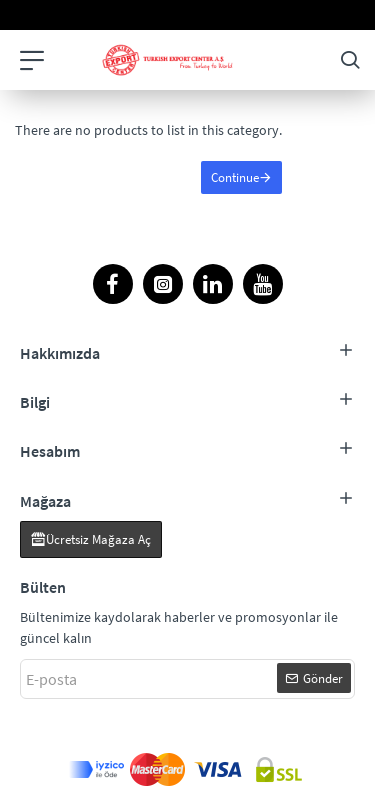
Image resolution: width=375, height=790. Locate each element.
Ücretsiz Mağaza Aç (98, 539)
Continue (235, 177)
